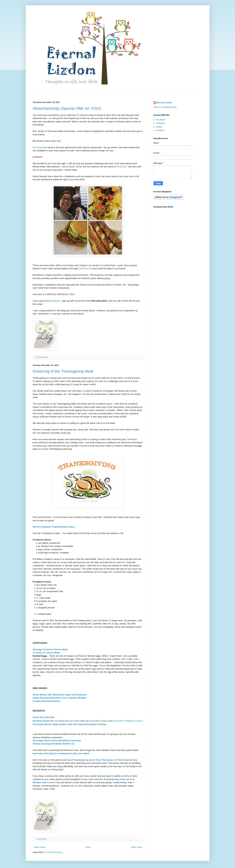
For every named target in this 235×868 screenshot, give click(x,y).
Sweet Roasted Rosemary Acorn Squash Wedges (60, 698)
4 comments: (42, 839)
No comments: (42, 357)
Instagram (161, 123)
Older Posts (137, 847)
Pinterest (160, 130)
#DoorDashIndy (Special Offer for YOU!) (67, 108)
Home (88, 847)
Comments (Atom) (54, 852)
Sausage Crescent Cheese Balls (50, 649)
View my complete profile (165, 107)
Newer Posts (40, 847)
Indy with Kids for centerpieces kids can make (63, 753)
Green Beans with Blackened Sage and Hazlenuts (60, 695)
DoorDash (38, 147)
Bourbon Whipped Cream (129, 721)
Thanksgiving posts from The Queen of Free (98, 760)
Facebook (161, 120)
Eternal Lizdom (164, 103)
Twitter (159, 127)
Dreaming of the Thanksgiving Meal (63, 371)
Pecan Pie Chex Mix (44, 717)
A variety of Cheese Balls (46, 653)
